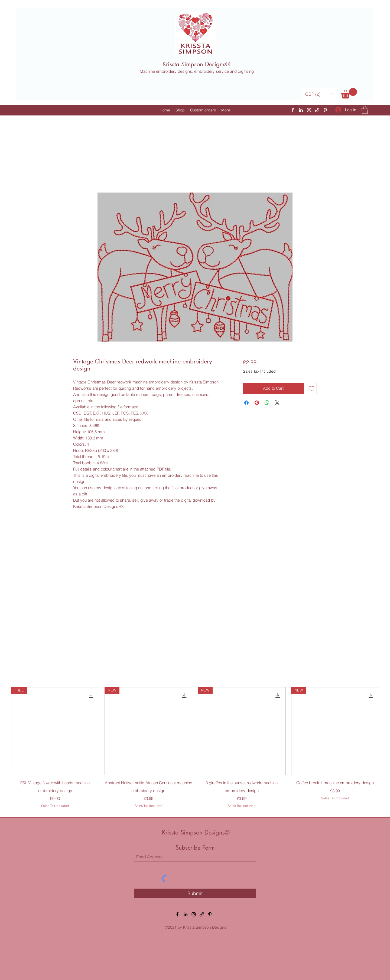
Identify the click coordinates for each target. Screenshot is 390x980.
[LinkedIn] (301, 110)
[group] (195, 748)
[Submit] (195, 893)
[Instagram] (309, 110)
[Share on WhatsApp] (267, 403)
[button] (319, 94)
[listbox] (319, 94)
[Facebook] (293, 110)
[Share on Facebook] (246, 403)
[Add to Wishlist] (312, 388)
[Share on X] (277, 403)
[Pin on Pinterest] (257, 403)
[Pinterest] (325, 110)
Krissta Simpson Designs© (196, 64)
